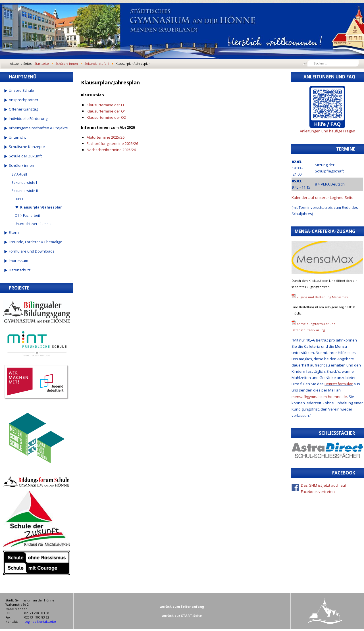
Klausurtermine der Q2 (106, 117)
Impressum (18, 261)
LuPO (19, 199)
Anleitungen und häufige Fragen (327, 131)
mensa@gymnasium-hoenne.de (319, 397)
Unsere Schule (21, 90)
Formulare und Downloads (32, 251)
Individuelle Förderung (28, 118)
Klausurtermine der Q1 (106, 111)
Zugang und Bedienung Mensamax (322, 297)
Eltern (14, 232)
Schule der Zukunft (25, 156)
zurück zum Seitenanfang (182, 606)
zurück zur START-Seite (182, 616)
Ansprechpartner (24, 100)
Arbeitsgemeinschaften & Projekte (38, 128)
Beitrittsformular (339, 384)
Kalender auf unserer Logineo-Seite (323, 197)
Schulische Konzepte (27, 147)
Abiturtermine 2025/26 (106, 137)
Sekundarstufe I (24, 182)
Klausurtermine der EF (106, 105)
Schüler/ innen (21, 165)
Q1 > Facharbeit (27, 215)
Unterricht (17, 137)
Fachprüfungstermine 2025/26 (112, 143)
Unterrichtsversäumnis (33, 224)
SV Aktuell (19, 174)
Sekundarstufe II (25, 191)
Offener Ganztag (23, 109)
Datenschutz (20, 270)
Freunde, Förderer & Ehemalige (36, 242)
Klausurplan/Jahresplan (41, 207)
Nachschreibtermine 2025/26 (111, 150)
